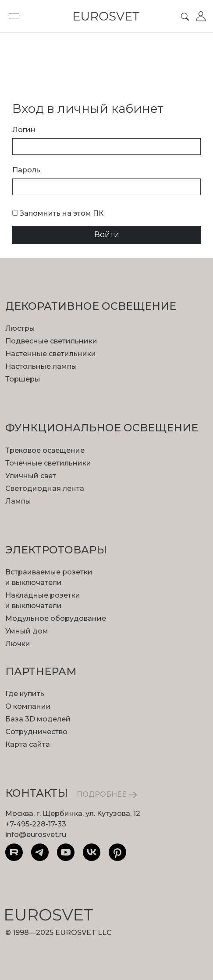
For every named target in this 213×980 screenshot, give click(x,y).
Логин (24, 130)
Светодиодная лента (45, 488)
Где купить (25, 694)
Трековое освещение (45, 450)
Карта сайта (28, 744)
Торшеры (23, 379)
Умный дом (27, 631)
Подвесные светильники (51, 341)
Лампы (18, 501)
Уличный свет (31, 476)
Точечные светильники (48, 463)
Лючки (18, 644)
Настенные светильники (51, 354)
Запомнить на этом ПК (58, 213)
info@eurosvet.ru (36, 835)
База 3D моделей (38, 719)
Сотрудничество (36, 732)
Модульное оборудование (56, 618)
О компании (28, 706)
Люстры (20, 328)
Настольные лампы (41, 366)
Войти (107, 234)
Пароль (26, 170)
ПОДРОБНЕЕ (107, 794)
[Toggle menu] (14, 16)
